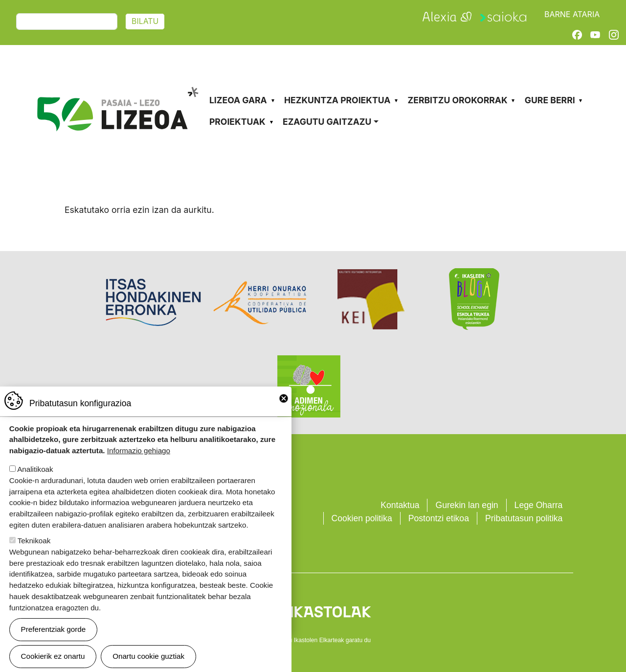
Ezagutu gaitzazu (327, 122)
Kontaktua (400, 505)
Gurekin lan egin (467, 505)
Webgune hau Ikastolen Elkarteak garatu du (313, 640)
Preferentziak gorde (54, 637)
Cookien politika (362, 518)
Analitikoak (35, 477)
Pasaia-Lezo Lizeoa (117, 82)
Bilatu (145, 21)
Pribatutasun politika (524, 518)
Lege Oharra (539, 505)
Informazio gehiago (139, 458)
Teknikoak (34, 548)
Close (284, 406)
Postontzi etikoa (439, 518)
